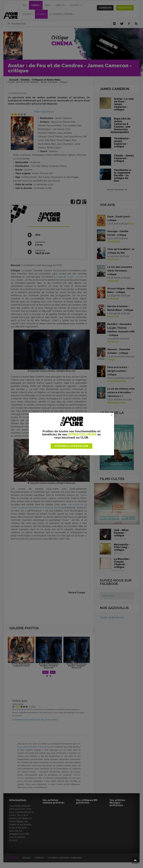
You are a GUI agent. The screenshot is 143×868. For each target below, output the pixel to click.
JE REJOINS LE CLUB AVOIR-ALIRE (71, 446)
